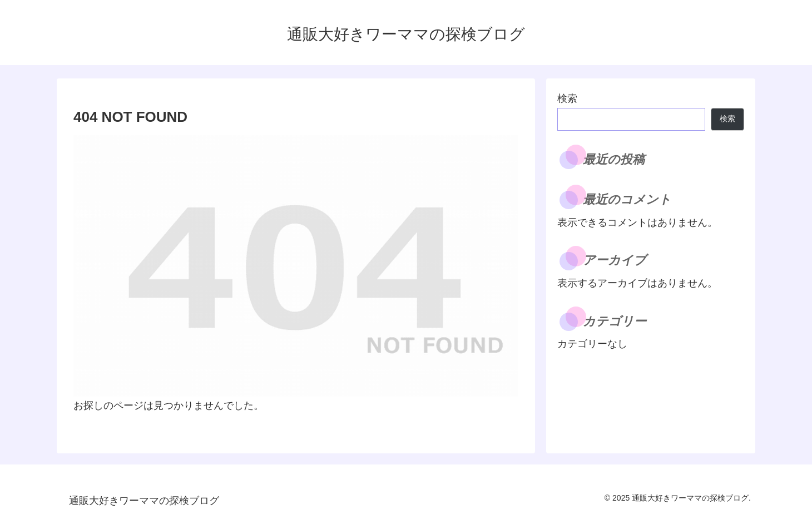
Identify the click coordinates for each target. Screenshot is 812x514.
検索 (567, 98)
